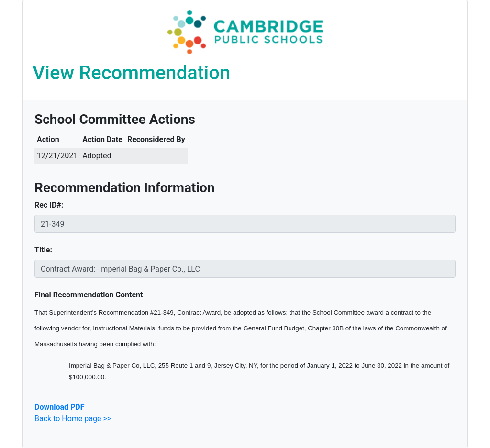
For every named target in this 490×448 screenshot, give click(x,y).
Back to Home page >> (73, 419)
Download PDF (59, 407)
